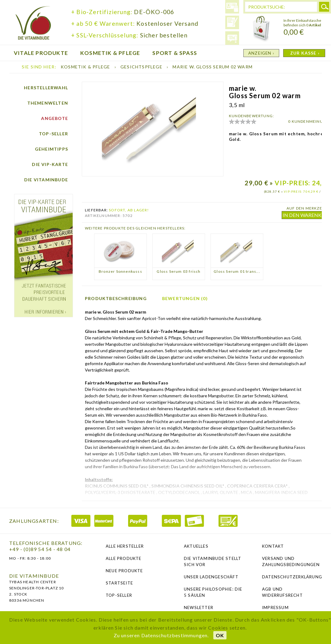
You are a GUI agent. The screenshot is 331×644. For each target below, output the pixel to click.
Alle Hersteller (125, 546)
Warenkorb (261, 29)
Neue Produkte (124, 571)
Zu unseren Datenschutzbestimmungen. (161, 635)
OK (220, 635)
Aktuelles (196, 546)
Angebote (55, 118)
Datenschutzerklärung (292, 577)
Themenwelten (48, 103)
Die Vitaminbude (46, 180)
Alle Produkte (124, 558)
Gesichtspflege (142, 67)
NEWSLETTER (199, 607)
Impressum (275, 607)
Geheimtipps (51, 149)
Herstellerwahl (46, 88)
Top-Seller (53, 134)
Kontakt (273, 546)
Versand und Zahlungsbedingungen (291, 561)
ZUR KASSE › (305, 53)
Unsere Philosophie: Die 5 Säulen (213, 592)
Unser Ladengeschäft (211, 577)
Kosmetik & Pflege (86, 67)
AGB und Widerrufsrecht (282, 592)
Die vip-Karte (50, 164)
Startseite (119, 583)
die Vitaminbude (33, 24)
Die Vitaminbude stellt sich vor (213, 561)
